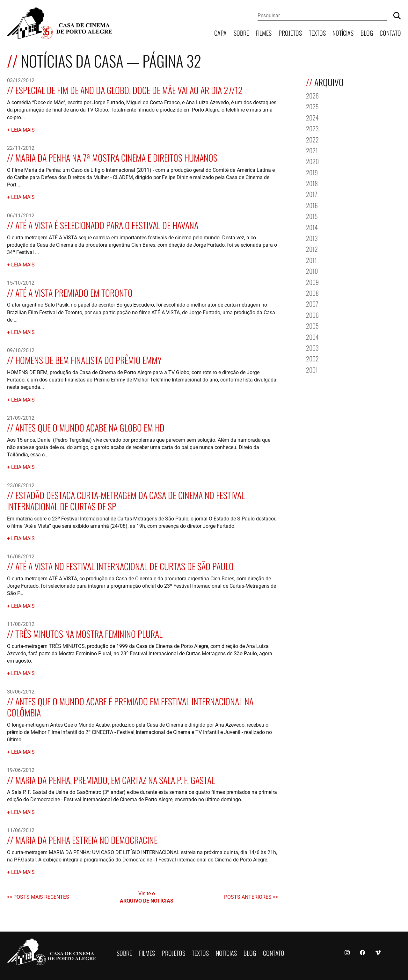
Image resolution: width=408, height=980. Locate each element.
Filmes (264, 32)
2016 (312, 205)
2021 (312, 150)
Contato (390, 32)
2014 (312, 227)
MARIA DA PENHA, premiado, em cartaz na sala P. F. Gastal (115, 779)
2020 (312, 161)
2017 (312, 194)
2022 (312, 139)
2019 (312, 172)
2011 (311, 260)
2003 (312, 347)
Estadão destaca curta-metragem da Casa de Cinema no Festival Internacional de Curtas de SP (126, 500)
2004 (312, 336)
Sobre (241, 32)
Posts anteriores (248, 897)
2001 (312, 369)
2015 (312, 216)
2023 (312, 128)
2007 (312, 303)
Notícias (343, 32)
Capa (220, 32)
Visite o (147, 897)
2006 (312, 314)
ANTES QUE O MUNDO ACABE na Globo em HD (90, 427)
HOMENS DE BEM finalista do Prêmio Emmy (88, 359)
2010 (312, 270)
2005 (312, 325)
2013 (312, 238)
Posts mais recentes (41, 897)
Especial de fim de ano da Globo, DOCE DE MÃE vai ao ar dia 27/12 (129, 89)
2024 (312, 117)
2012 (312, 248)
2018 (312, 183)
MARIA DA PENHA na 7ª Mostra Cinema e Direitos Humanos (116, 157)
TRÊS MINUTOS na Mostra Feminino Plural (89, 633)
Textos (317, 32)
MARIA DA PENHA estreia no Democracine (86, 839)
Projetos (290, 32)
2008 (312, 292)
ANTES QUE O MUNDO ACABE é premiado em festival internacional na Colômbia (130, 706)
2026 (312, 95)
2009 (312, 282)
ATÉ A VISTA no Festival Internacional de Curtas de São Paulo (124, 566)
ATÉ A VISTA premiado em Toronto (74, 292)
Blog (367, 32)
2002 (312, 358)
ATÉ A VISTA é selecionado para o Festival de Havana (107, 225)
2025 (312, 106)
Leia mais (23, 130)
